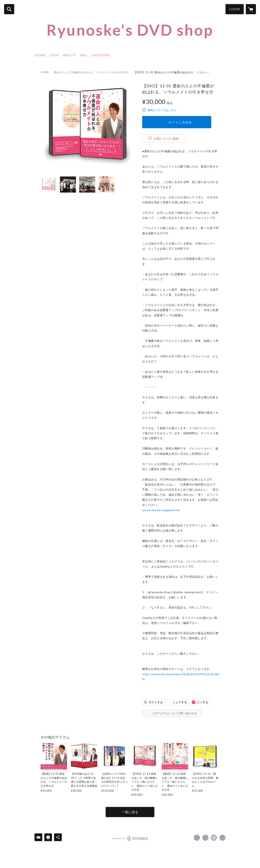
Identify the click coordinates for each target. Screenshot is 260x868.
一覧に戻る (130, 812)
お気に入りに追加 (166, 138)
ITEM (54, 55)
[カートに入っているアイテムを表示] (251, 9)
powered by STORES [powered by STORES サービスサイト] (130, 838)
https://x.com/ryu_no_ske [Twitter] (205, 838)
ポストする (156, 702)
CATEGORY (101, 55)
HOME (40, 55)
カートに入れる (180, 122)
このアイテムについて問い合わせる (174, 713)
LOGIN (235, 9)
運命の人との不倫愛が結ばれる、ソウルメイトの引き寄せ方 (92, 72)
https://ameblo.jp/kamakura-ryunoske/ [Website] (222, 838)
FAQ (83, 55)
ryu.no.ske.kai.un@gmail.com (161, 510)
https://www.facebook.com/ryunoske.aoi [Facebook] (197, 838)
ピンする (203, 702)
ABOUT (69, 55)
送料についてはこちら (162, 110)
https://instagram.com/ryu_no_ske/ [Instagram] (214, 838)
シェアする (180, 702)
